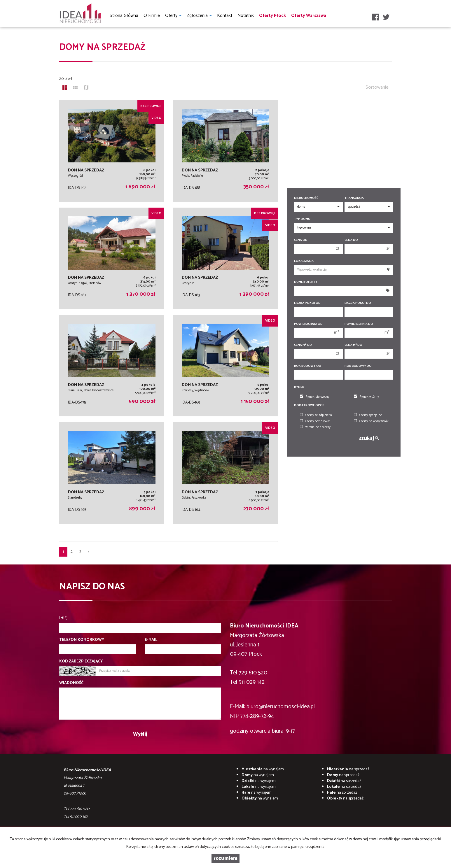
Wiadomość (71, 683)
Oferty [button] (173, 16)
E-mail (151, 640)
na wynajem (263, 769)
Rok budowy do (358, 366)
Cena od (301, 240)
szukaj (369, 439)
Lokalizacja (304, 261)
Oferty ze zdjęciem (316, 415)
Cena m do (353, 345)
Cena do (351, 240)
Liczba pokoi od (307, 303)
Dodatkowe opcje (309, 405)
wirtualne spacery (315, 427)
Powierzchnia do (359, 324)
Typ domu (302, 219)
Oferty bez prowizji (316, 421)
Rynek (299, 387)
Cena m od (303, 345)
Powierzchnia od (308, 324)
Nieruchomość (306, 198)
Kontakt (225, 16)
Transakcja (354, 198)
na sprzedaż (348, 769)
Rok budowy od (308, 366)
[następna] (89, 552)
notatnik (246, 16)
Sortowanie (377, 87)
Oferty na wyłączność (371, 421)
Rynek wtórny (366, 397)
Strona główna (124, 16)
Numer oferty (306, 282)
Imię (63, 618)
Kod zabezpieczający (81, 662)
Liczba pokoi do (358, 303)
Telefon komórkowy (82, 640)
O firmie (152, 16)
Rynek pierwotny (315, 397)
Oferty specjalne (368, 415)
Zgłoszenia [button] (199, 16)
